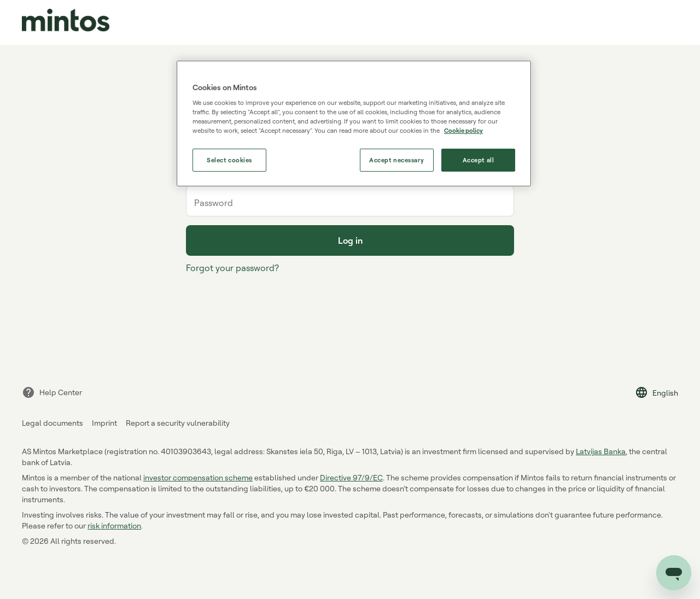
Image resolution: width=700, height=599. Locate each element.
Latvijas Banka (601, 451)
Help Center (52, 392)
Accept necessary (396, 160)
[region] (354, 124)
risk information (114, 525)
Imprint (104, 423)
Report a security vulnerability (178, 423)
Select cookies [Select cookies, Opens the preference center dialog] (229, 160)
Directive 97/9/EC (351, 477)
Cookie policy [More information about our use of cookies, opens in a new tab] (463, 130)
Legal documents (52, 423)
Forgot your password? (232, 268)
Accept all (479, 160)
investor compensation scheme (198, 477)
